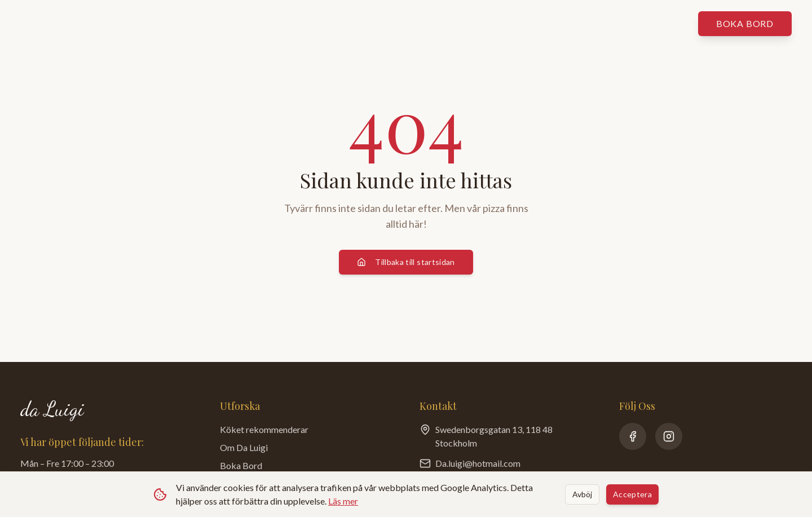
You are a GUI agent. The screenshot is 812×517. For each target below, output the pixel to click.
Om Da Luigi (244, 447)
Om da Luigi (455, 23)
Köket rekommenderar (343, 23)
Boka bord (745, 23)
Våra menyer (232, 23)
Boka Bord (241, 465)
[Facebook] (633, 436)
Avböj (582, 494)
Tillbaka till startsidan (406, 262)
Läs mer (343, 501)
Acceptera (632, 494)
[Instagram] (669, 436)
